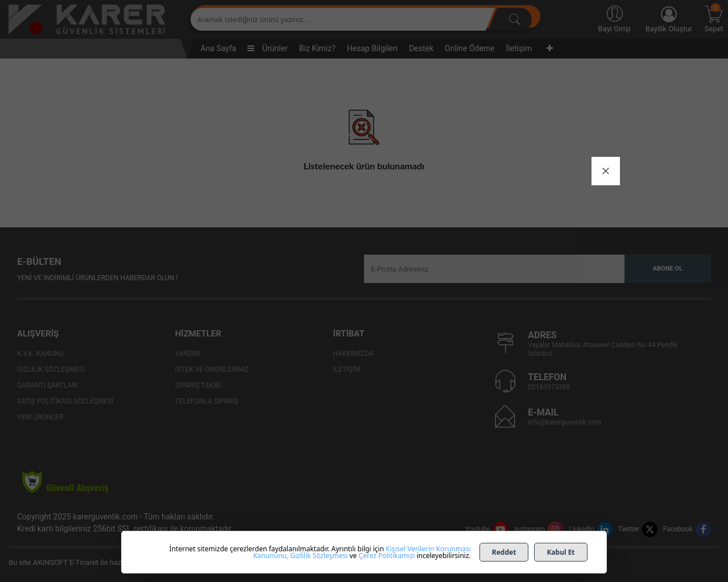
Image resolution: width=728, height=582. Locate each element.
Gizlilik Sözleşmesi (319, 556)
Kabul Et (561, 552)
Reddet (504, 552)
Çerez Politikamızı (386, 556)
